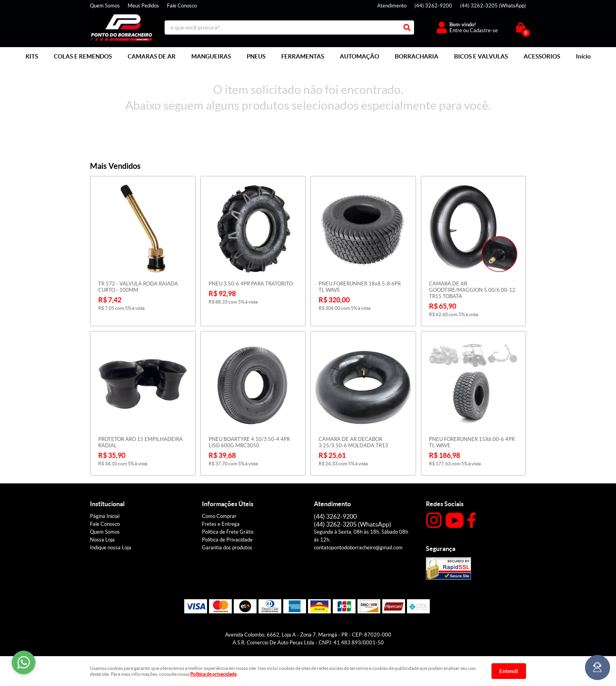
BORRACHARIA (417, 56)
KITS (32, 56)
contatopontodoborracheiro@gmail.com (358, 548)
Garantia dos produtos (227, 548)
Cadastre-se (484, 30)
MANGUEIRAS (211, 56)
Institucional (107, 504)
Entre (456, 30)
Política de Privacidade (227, 540)
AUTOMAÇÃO (359, 56)
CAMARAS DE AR (152, 56)
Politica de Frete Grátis (228, 532)
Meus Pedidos (143, 6)
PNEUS (256, 56)
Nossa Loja (102, 540)
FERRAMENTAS (303, 56)
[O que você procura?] (407, 27)
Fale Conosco (182, 6)
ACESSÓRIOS (542, 56)
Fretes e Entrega (221, 524)
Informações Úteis (228, 504)
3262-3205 (493, 6)
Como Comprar (219, 516)
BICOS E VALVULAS (481, 56)
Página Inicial (105, 516)
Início (583, 56)
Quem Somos (105, 6)
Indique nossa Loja (111, 548)
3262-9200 (433, 6)
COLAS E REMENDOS (83, 56)
